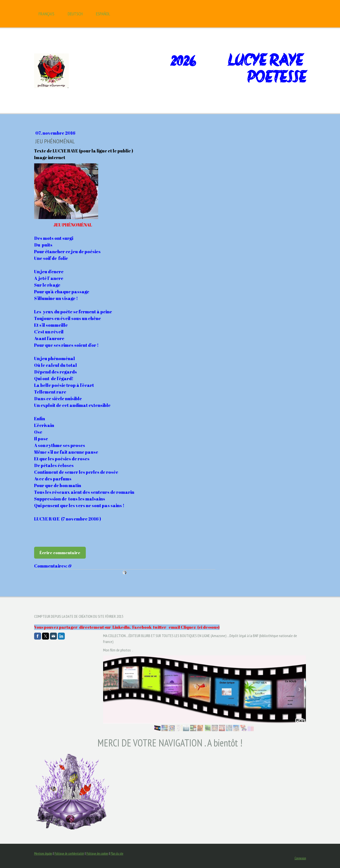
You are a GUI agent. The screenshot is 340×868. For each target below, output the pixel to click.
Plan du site (117, 854)
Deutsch (75, 14)
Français (46, 14)
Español (103, 14)
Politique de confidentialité (69, 854)
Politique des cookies (97, 854)
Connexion (300, 858)
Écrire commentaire (60, 553)
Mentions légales (43, 854)
